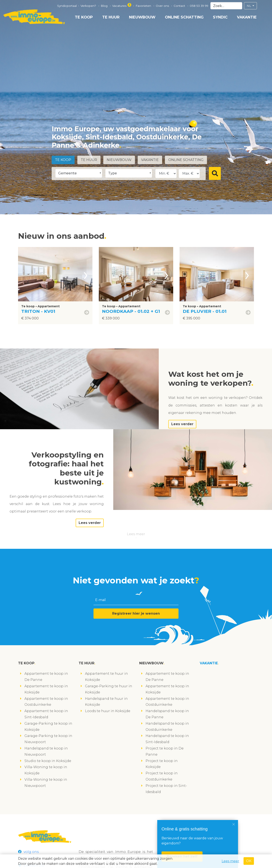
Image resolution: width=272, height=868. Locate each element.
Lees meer (136, 534)
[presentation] (86, 274)
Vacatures (122, 5)
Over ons (163, 6)
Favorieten (144, 6)
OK (249, 861)
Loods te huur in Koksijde (108, 711)
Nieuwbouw (142, 17)
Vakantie (247, 17)
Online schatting (184, 17)
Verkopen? (89, 6)
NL (249, 6)
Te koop (84, 17)
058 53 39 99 (199, 6)
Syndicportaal (67, 6)
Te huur (111, 17)
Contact (180, 6)
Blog (105, 6)
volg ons (28, 852)
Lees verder (182, 424)
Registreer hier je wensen (136, 613)
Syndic (220, 17)
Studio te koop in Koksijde (48, 761)
